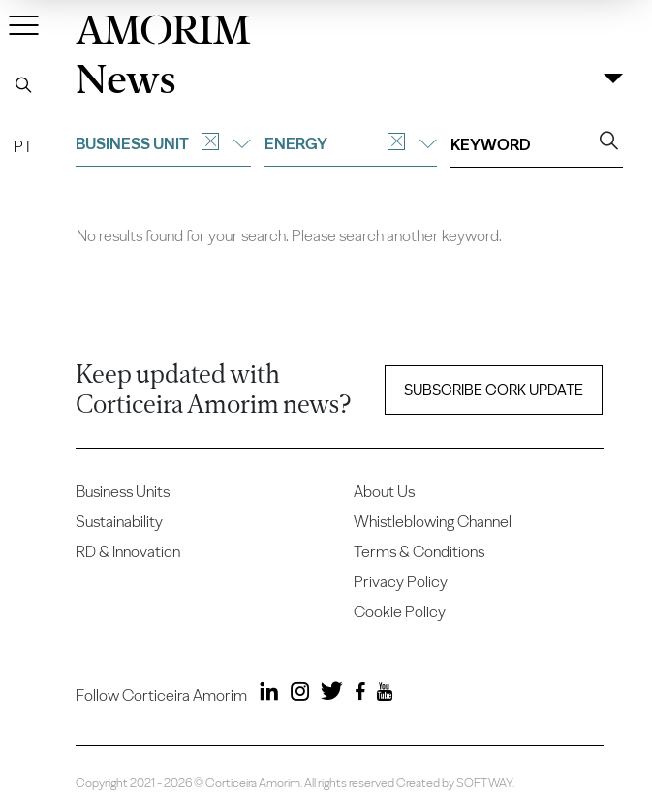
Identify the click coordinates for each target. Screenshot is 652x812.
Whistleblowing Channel (433, 521)
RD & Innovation (128, 551)
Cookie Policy (400, 611)
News (125, 78)
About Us (384, 491)
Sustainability (119, 521)
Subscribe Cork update (494, 390)
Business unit (163, 143)
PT (23, 146)
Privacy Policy (401, 581)
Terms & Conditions (419, 551)
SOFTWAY (484, 782)
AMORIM (163, 26)
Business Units (123, 491)
